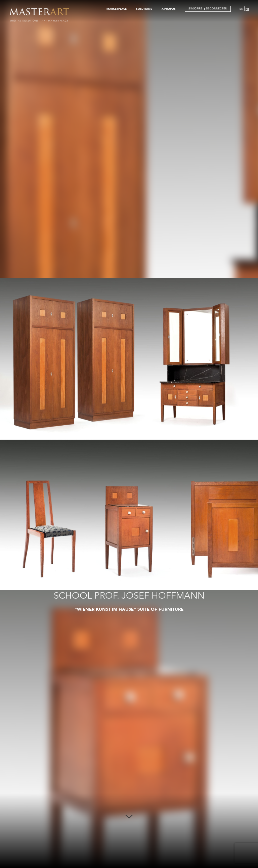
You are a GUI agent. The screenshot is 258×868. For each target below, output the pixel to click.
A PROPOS (169, 9)
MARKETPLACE (117, 9)
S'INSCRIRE (195, 9)
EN (241, 9)
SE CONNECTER (216, 9)
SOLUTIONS (144, 9)
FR (247, 9)
